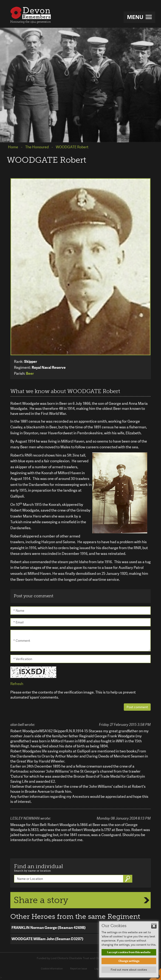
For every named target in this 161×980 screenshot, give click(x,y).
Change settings (129, 961)
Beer (30, 373)
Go (128, 879)
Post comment (137, 707)
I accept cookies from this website (129, 952)
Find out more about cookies (129, 970)
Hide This (154, 926)
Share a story (41, 900)
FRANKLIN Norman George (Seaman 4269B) (49, 928)
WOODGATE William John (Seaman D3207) (47, 939)
